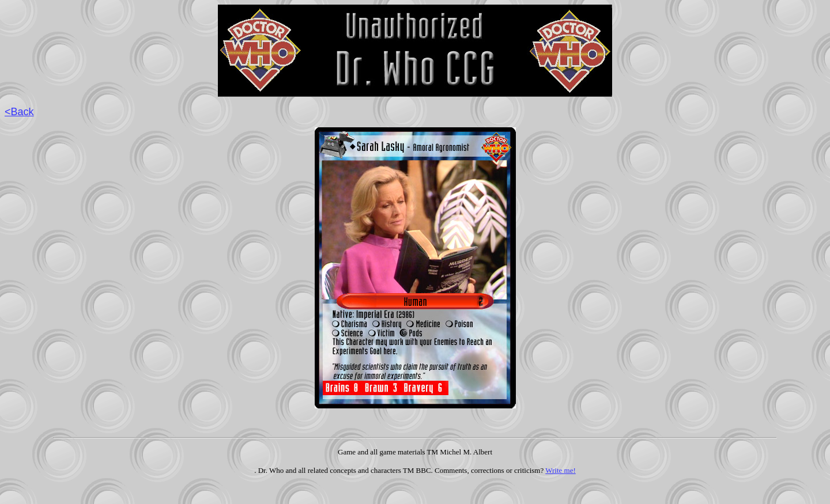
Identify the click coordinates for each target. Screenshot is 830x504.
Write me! (561, 470)
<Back (19, 112)
